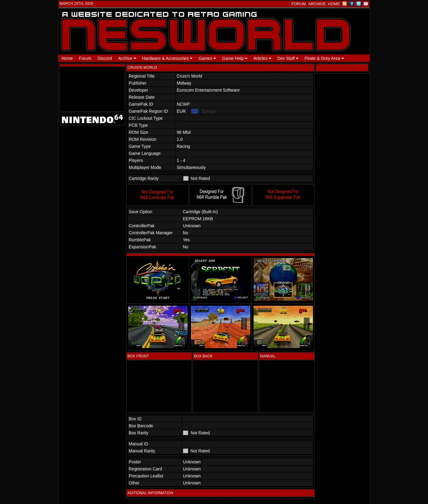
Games (207, 58)
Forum (85, 58)
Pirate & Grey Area (324, 58)
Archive (127, 58)
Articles (262, 58)
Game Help (235, 58)
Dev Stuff (288, 58)
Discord (105, 58)
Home (67, 58)
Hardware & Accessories (167, 58)
